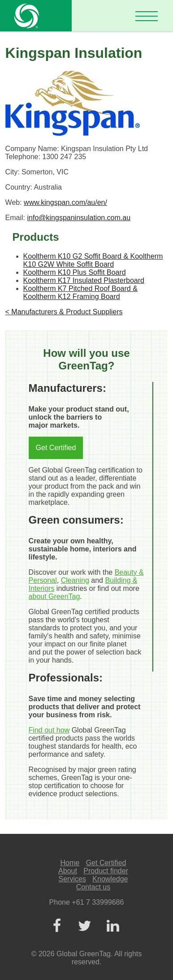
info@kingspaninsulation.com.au (79, 218)
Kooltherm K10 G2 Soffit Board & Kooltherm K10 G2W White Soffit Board (93, 260)
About (68, 871)
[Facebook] (56, 926)
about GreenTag (54, 596)
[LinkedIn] (112, 926)
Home (70, 863)
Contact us (93, 887)
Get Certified (56, 448)
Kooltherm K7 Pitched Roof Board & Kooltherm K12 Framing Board (80, 293)
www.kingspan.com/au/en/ (65, 202)
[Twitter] (85, 926)
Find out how (49, 730)
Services (72, 879)
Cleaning (75, 580)
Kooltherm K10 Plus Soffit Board (75, 272)
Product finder (106, 871)
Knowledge (110, 879)
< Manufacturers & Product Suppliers (64, 312)
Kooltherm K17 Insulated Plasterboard (84, 280)
